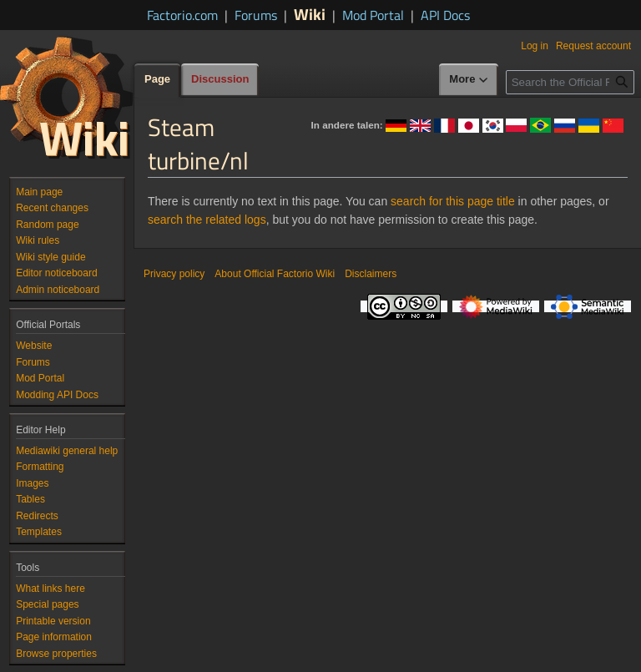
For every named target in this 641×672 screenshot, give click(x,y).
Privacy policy (174, 274)
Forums (256, 15)
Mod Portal (373, 15)
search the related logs (207, 220)
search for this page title (453, 201)
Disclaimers (371, 274)
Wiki (310, 14)
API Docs (445, 15)
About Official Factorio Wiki (275, 274)
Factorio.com (182, 15)
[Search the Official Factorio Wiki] (570, 82)
